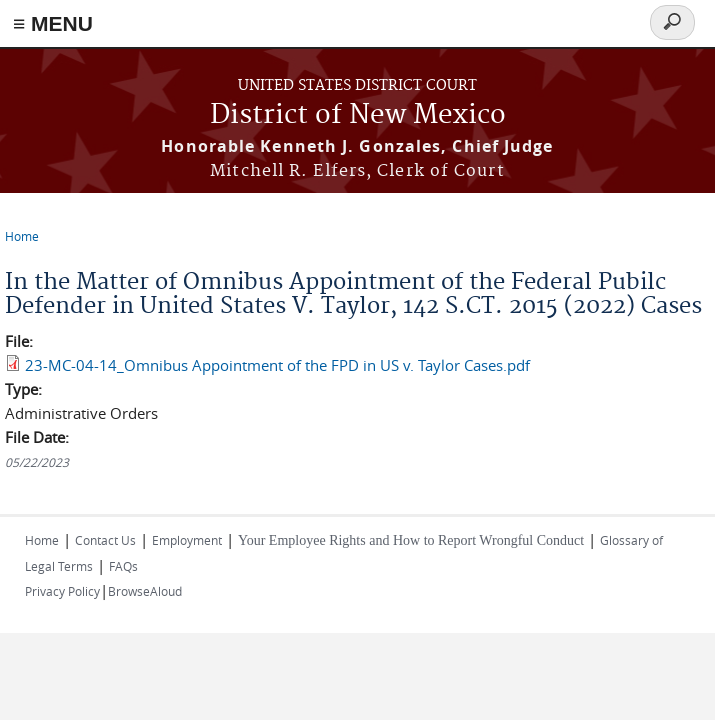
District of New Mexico (358, 115)
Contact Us (105, 540)
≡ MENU (53, 23)
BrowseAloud (145, 591)
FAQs (123, 566)
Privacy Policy (62, 591)
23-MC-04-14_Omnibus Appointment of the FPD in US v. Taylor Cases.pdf (277, 365)
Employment (187, 540)
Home (22, 236)
